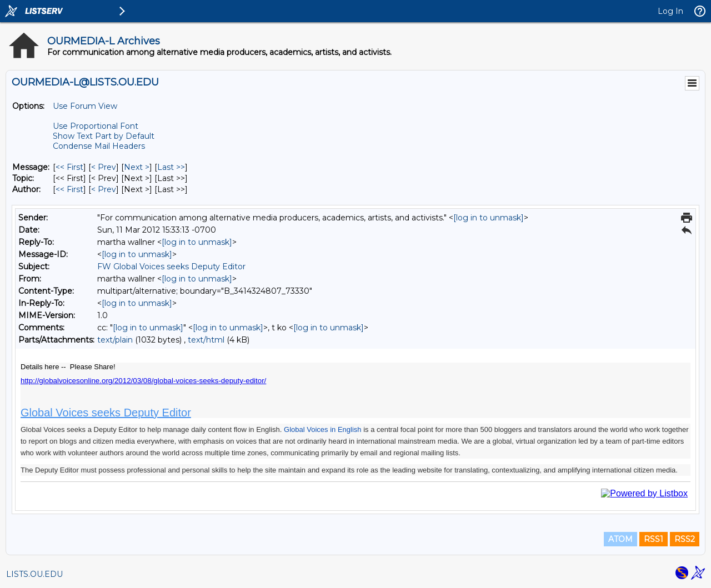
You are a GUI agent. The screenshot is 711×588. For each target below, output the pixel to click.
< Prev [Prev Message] (104, 167)
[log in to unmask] (489, 218)
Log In (670, 11)
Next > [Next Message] (137, 167)
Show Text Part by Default (104, 136)
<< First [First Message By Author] (69, 189)
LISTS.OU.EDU (34, 574)
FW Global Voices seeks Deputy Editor (171, 267)
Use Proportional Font (96, 126)
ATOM (620, 539)
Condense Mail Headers (99, 146)
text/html (206, 340)
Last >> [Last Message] (171, 167)
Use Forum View (85, 106)
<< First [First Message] (69, 167)
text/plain (115, 340)
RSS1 (654, 539)
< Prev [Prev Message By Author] (104, 189)
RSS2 (685, 539)
